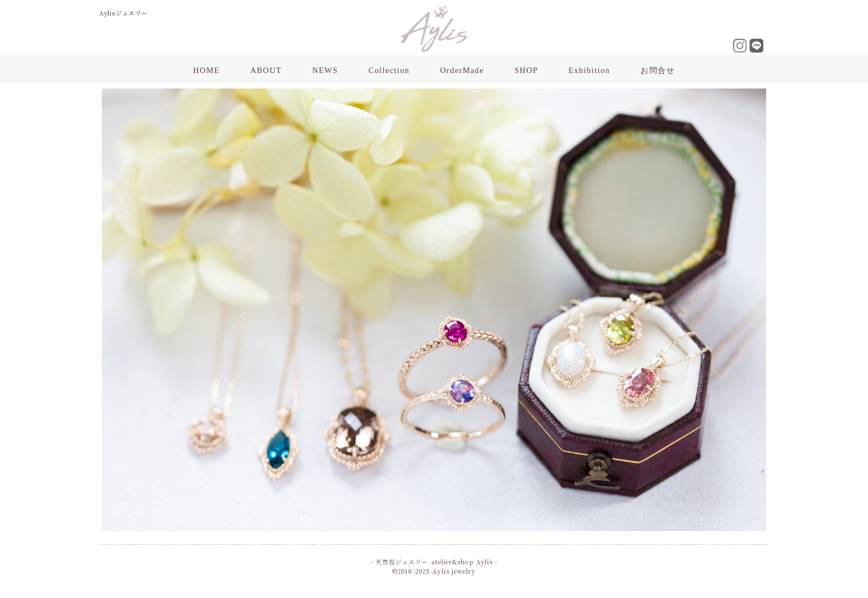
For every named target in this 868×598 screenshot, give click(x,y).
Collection (389, 70)
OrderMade (462, 70)
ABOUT (266, 70)
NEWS (325, 70)
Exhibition (589, 70)
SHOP (526, 70)
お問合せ (658, 70)
